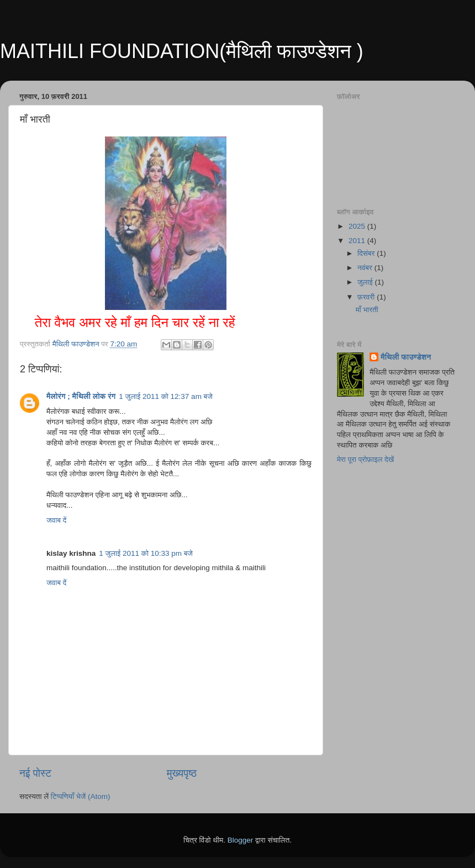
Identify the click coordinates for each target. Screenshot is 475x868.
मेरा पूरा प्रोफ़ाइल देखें (365, 459)
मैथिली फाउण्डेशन (406, 357)
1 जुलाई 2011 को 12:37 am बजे (166, 396)
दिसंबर (367, 253)
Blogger (241, 840)
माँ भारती (367, 310)
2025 (358, 226)
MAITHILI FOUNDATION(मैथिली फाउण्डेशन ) (182, 51)
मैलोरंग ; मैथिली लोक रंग (81, 396)
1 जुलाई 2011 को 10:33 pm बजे (146, 553)
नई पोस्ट (35, 773)
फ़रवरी (367, 297)
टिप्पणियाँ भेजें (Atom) (81, 796)
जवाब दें (56, 520)
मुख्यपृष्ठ (182, 773)
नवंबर (366, 268)
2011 (358, 241)
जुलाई (366, 282)
